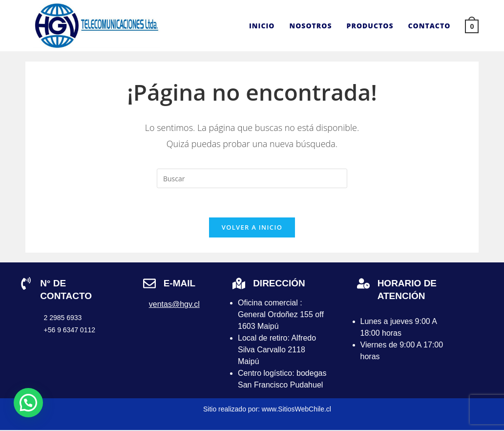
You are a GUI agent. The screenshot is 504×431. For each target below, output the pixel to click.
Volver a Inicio (252, 228)
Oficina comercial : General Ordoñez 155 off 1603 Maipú (281, 315)
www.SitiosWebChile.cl (296, 410)
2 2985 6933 (63, 318)
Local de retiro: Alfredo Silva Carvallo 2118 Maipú (277, 351)
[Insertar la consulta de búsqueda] (252, 178)
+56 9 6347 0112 (70, 331)
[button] (28, 403)
